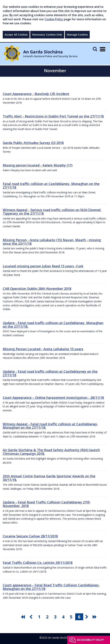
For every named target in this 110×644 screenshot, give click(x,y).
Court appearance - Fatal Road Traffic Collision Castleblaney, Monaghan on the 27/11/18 (51, 587)
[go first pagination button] (23, 617)
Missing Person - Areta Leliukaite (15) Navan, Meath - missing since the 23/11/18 (52, 242)
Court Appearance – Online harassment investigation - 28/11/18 (53, 398)
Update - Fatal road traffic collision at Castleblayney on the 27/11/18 (50, 373)
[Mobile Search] (95, 49)
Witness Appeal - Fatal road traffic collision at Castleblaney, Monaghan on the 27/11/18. (50, 426)
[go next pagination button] (87, 617)
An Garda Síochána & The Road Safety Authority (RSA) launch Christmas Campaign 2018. (51, 452)
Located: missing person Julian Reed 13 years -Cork (43, 266)
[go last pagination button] (95, 617)
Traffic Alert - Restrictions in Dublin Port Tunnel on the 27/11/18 (53, 116)
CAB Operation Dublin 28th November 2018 (37, 289)
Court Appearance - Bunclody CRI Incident (36, 94)
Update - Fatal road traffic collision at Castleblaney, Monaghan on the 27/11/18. (53, 325)
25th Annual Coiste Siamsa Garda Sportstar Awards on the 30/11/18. (49, 478)
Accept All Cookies (16, 35)
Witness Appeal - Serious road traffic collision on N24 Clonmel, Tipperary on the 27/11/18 (52, 212)
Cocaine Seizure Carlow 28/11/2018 (30, 536)
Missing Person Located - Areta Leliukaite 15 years (43, 349)
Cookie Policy (54, 19)
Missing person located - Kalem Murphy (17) (38, 165)
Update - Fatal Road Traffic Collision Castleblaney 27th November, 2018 (46, 504)
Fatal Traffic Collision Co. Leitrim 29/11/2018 (38, 563)
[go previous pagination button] (31, 617)
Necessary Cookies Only (47, 35)
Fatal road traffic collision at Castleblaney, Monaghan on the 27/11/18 (51, 186)
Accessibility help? (91, 640)
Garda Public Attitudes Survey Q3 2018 (33, 143)
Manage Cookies (77, 35)
